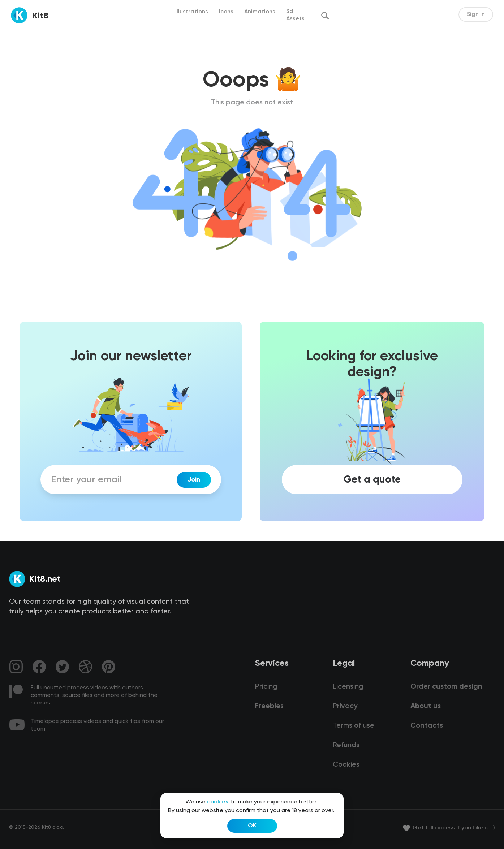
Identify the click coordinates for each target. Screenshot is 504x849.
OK (252, 826)
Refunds (346, 745)
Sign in (476, 14)
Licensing (348, 687)
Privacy (345, 706)
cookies (218, 802)
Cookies (346, 765)
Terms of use (354, 726)
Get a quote (372, 480)
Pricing (266, 687)
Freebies (269, 706)
